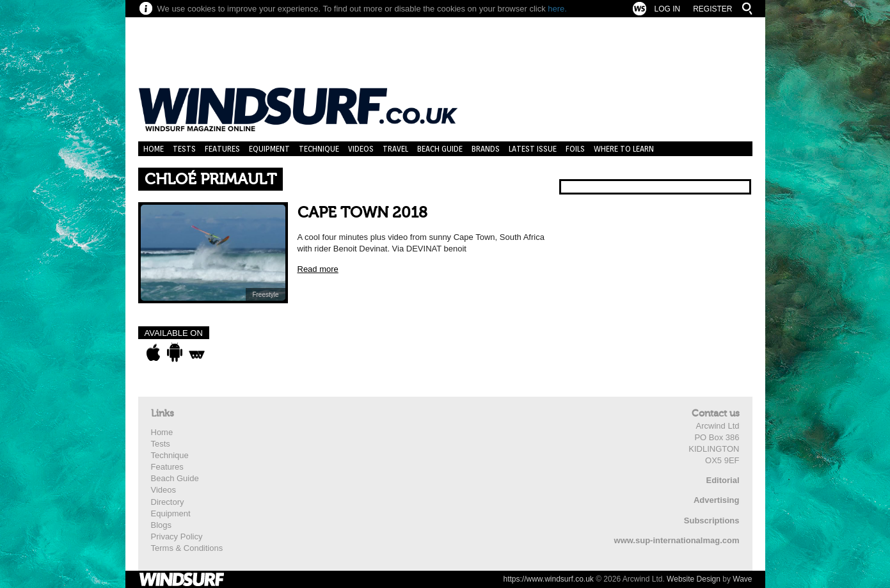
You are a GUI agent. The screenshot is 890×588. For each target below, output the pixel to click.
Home (154, 149)
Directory (168, 502)
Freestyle (265, 295)
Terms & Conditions (187, 548)
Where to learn (624, 149)
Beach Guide (440, 149)
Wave (742, 579)
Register (712, 9)
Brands (486, 149)
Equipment (269, 149)
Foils (575, 149)
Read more (318, 269)
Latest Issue (533, 149)
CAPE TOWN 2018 (362, 213)
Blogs (162, 525)
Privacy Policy (177, 536)
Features (222, 149)
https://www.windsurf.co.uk (548, 579)
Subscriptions (712, 520)
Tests (184, 149)
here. (557, 9)
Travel (395, 149)
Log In (667, 9)
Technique (319, 149)
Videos (361, 149)
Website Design (694, 579)
